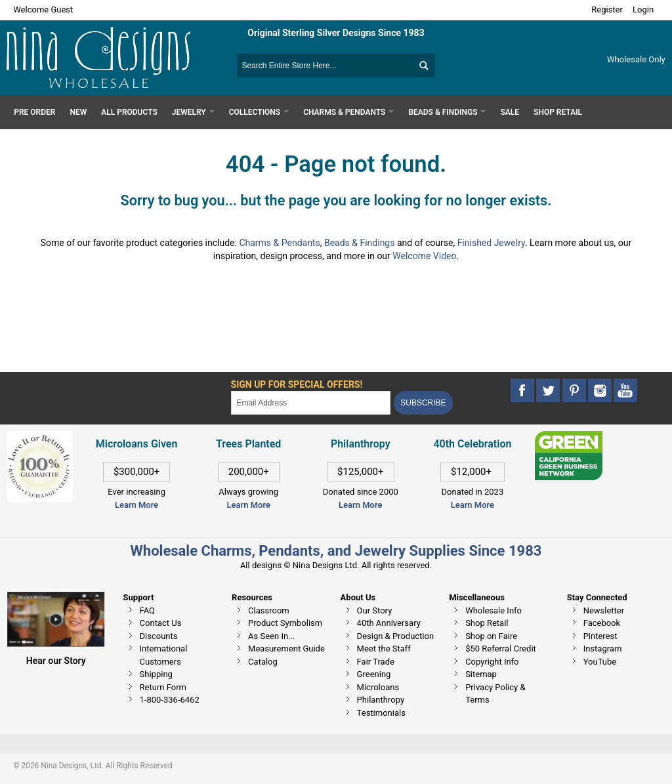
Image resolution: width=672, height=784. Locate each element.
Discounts (159, 636)
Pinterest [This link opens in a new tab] (600, 636)
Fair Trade (376, 662)
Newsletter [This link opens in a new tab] (604, 610)
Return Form (163, 687)
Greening (374, 674)
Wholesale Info (493, 610)
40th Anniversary (389, 623)
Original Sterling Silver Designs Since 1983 (336, 33)
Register (607, 10)
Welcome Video (424, 256)
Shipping (156, 674)
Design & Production (396, 636)
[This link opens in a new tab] (568, 437)
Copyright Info (492, 662)
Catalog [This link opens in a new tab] (263, 662)
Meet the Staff (384, 649)
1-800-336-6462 (170, 700)
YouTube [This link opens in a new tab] (600, 662)
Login (643, 10)
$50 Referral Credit (501, 649)
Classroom (269, 610)
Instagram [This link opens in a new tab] (603, 649)
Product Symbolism (285, 623)
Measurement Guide (286, 649)
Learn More (136, 505)
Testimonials (381, 713)
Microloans (378, 687)
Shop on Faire (491, 636)
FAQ (147, 610)
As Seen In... (271, 636)
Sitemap (481, 674)
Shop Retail (487, 623)
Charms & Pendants (279, 243)
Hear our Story (56, 661)
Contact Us (161, 623)
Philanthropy (381, 700)
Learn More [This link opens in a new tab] (248, 505)
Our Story (375, 610)
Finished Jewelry (491, 243)
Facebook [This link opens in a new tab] (602, 623)
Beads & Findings (360, 243)
